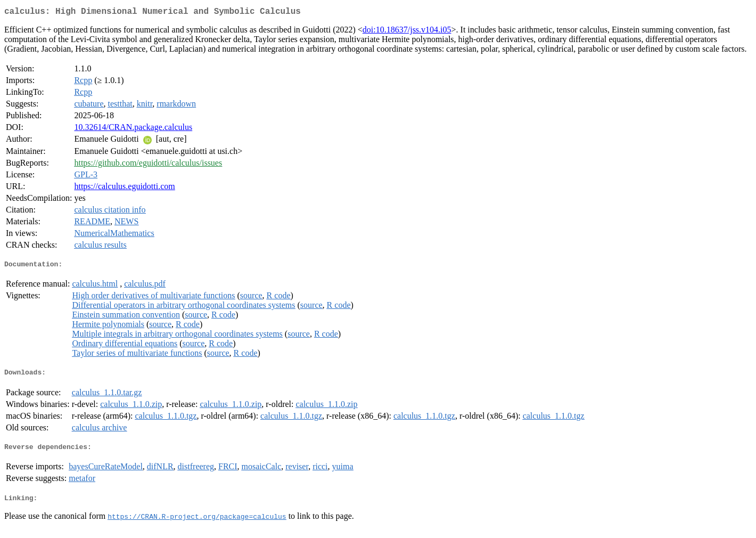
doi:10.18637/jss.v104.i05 (407, 32)
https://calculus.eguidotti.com (124, 188)
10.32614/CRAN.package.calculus (133, 129)
